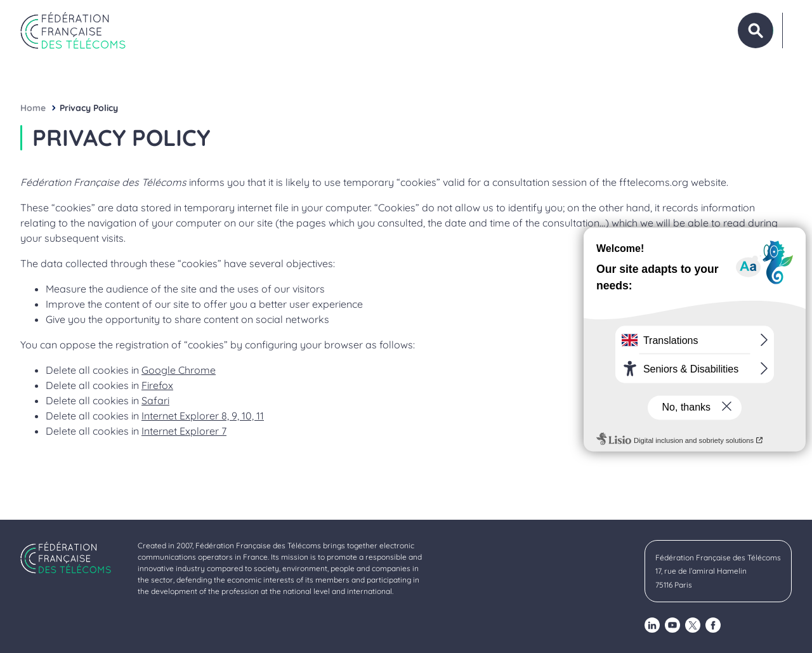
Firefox (157, 385)
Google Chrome (179, 370)
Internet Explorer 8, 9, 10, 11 (203, 416)
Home (33, 108)
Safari (155, 400)
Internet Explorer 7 (184, 431)
